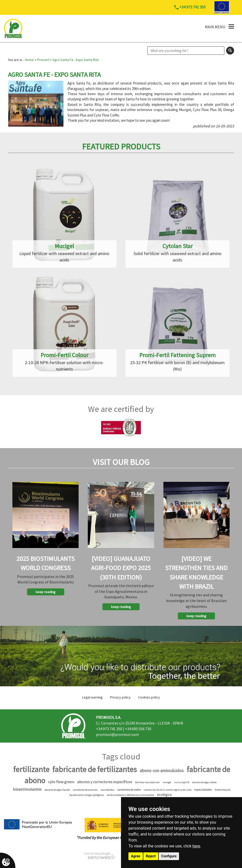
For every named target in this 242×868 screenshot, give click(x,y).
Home (29, 60)
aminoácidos (107, 790)
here (196, 846)
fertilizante (31, 769)
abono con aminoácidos (162, 771)
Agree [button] (136, 856)
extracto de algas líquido (57, 790)
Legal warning (92, 697)
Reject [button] (151, 856)
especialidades (203, 790)
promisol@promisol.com (117, 734)
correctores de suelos (129, 790)
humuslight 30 (182, 782)
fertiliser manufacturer (147, 782)
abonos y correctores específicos (105, 782)
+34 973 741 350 (109, 729)
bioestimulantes (27, 789)
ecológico (164, 795)
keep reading (46, 592)
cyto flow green (61, 782)
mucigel (167, 782)
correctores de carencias (85, 790)
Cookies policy (149, 697)
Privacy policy (120, 697)
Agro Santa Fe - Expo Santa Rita (76, 60)
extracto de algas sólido (204, 782)
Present (43, 60)
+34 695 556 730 (138, 729)
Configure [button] (169, 856)
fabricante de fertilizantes (95, 769)
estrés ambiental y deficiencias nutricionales (130, 795)
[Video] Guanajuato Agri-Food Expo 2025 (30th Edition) (121, 568)
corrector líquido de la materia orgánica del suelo (168, 790)
